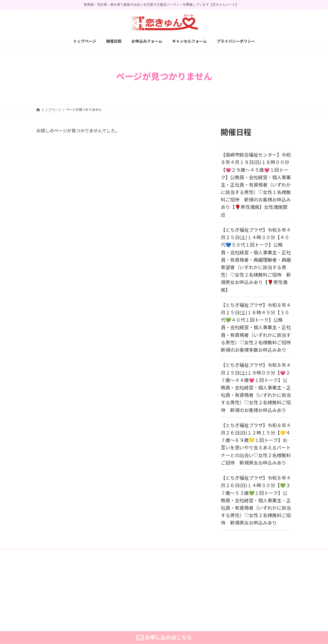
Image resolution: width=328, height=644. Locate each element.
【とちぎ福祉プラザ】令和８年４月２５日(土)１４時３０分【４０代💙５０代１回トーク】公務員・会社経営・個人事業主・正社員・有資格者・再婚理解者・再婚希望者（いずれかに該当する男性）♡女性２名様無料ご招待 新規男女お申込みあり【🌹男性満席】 (256, 260)
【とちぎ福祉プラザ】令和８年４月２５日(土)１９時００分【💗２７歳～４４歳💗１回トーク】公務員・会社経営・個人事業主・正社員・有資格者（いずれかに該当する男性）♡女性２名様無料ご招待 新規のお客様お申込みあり (256, 388)
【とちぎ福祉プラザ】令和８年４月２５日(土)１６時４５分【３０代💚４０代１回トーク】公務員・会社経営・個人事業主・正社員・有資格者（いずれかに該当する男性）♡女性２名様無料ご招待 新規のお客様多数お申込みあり (258, 328)
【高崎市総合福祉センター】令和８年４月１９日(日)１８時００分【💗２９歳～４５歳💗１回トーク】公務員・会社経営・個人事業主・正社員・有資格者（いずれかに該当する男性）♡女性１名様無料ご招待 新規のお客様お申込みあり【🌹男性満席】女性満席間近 (256, 185)
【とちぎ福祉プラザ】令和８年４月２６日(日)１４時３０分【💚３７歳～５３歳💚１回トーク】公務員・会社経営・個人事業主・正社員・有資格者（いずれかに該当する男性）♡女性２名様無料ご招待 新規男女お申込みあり (256, 500)
